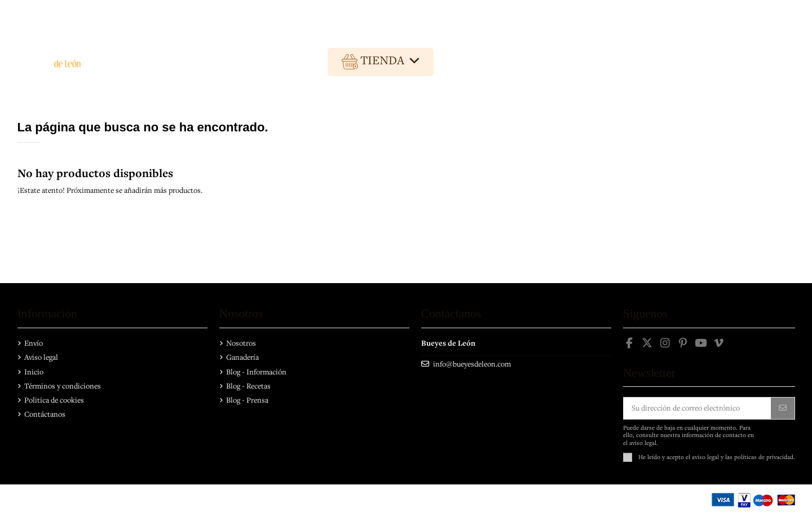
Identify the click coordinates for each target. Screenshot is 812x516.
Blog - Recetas (248, 386)
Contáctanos (45, 414)
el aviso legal (702, 457)
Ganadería (242, 357)
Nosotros (241, 343)
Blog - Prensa (247, 400)
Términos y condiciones (63, 386)
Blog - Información (256, 372)
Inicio (34, 372)
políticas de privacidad (764, 457)
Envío (34, 343)
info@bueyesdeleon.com (472, 364)
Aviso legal (41, 357)
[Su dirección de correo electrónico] (698, 408)
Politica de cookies (54, 400)
